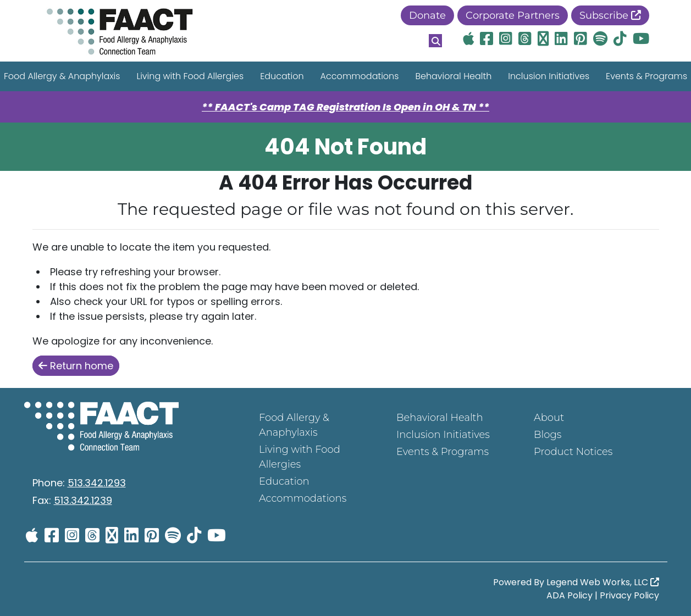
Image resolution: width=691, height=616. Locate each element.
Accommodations (360, 76)
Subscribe (610, 15)
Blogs (548, 435)
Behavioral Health (453, 76)
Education (282, 76)
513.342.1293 (97, 483)
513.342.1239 (83, 500)
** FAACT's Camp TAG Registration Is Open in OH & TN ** (345, 107)
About (549, 418)
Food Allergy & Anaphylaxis (294, 425)
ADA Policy (570, 595)
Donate (427, 15)
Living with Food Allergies (190, 76)
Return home (76, 366)
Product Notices (573, 452)
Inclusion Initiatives (549, 76)
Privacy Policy (629, 595)
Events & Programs (443, 452)
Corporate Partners (513, 15)
